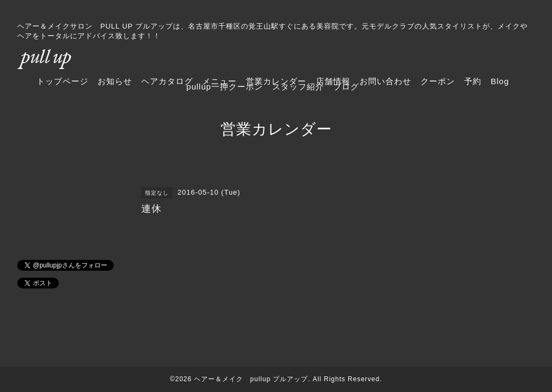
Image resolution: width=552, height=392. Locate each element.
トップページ (63, 81)
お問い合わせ (385, 81)
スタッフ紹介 (298, 87)
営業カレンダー (276, 81)
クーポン (438, 81)
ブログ (346, 87)
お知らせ (115, 81)
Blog (500, 81)
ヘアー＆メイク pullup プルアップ (251, 379)
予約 (473, 81)
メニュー (219, 81)
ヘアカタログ (167, 81)
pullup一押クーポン (225, 87)
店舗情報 (333, 81)
